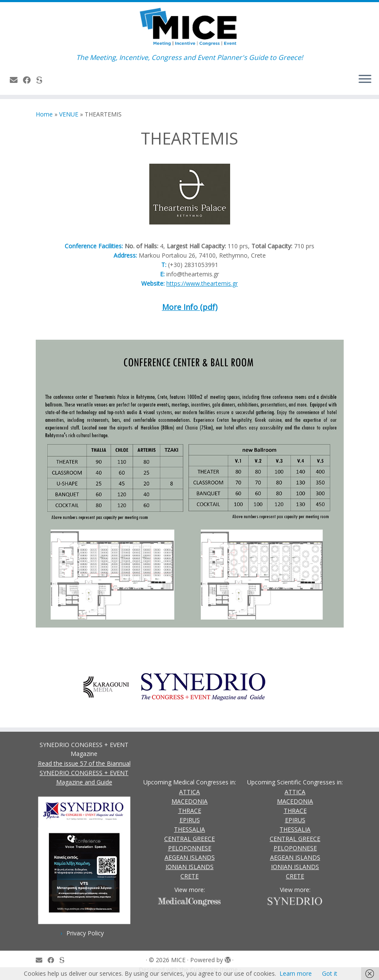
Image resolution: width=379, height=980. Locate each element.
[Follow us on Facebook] (30, 80)
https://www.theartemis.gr (202, 283)
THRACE (190, 811)
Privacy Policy (85, 933)
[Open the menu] (365, 80)
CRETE (189, 876)
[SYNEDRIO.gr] (42, 80)
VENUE (69, 114)
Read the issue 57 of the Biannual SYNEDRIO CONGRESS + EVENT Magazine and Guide (84, 773)
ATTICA (189, 792)
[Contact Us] (16, 80)
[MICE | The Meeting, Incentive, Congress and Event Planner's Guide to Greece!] (189, 28)
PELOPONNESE (190, 848)
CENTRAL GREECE (189, 839)
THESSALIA (189, 829)
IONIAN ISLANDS (189, 867)
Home (44, 114)
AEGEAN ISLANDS (190, 857)
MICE (178, 960)
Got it (330, 973)
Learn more (296, 973)
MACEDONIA (189, 801)
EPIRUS (190, 820)
